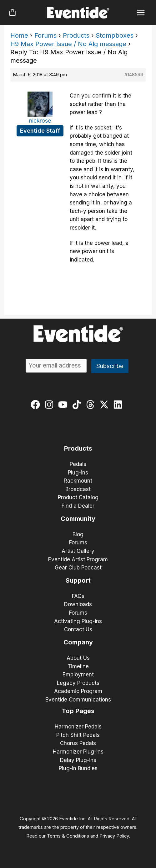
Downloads (78, 604)
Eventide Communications (78, 700)
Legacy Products (78, 683)
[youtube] (64, 405)
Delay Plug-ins (78, 760)
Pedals (78, 464)
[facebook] (37, 405)
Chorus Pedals (78, 743)
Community (78, 519)
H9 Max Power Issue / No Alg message (68, 44)
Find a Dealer (78, 506)
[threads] (92, 405)
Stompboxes (115, 35)
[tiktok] (78, 405)
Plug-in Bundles (78, 768)
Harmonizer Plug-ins (78, 752)
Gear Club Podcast (78, 568)
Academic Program (78, 691)
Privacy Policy (114, 836)
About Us (78, 658)
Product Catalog (78, 497)
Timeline (78, 666)
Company (78, 642)
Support (78, 580)
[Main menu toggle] (141, 13)
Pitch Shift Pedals (78, 735)
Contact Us (78, 629)
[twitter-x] (106, 405)
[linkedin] (119, 405)
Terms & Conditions (68, 836)
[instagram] (50, 405)
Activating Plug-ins (78, 621)
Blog (78, 534)
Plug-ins (78, 473)
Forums (45, 35)
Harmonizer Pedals (78, 727)
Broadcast (78, 489)
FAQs (78, 596)
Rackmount (78, 481)
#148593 (134, 74)
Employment (78, 675)
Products (76, 35)
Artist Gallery (78, 551)
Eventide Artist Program (78, 559)
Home (19, 35)
